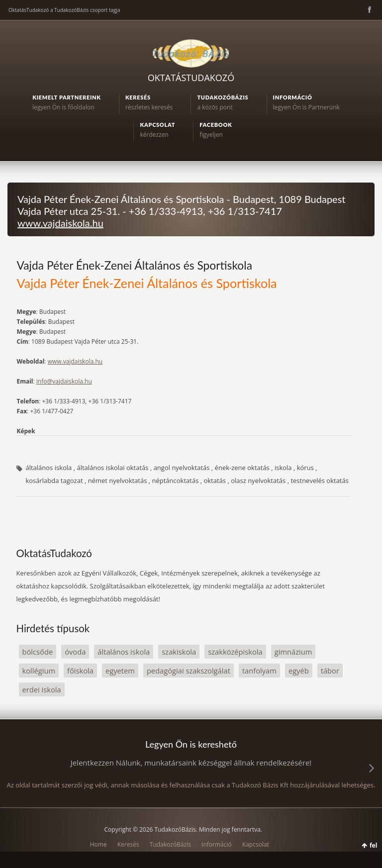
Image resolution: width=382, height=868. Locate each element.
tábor (330, 671)
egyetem (120, 671)
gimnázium (293, 652)
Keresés (128, 844)
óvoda (75, 652)
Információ (217, 844)
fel (373, 845)
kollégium (39, 671)
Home (98, 844)
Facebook (369, 10)
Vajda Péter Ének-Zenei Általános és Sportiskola (134, 265)
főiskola (80, 671)
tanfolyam (259, 671)
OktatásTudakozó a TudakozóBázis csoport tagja (64, 10)
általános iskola (124, 652)
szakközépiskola (235, 652)
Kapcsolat (256, 844)
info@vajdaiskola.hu (64, 381)
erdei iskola (42, 689)
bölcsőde (38, 652)
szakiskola (179, 652)
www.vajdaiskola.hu (60, 223)
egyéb (299, 671)
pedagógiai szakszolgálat (189, 671)
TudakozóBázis (170, 844)
